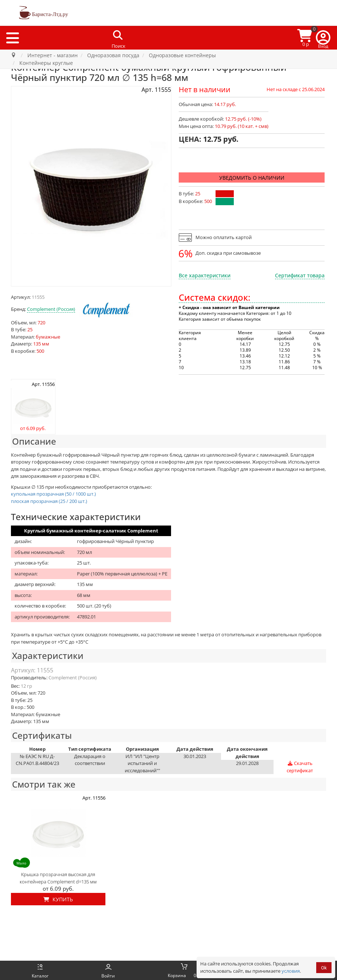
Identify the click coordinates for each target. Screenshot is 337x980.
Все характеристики (205, 275)
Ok (324, 968)
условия (291, 971)
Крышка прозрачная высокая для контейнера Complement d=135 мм (58, 878)
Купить (58, 899)
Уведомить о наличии (252, 178)
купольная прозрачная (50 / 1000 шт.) (53, 494)
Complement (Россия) (51, 309)
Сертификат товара (300, 275)
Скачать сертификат (300, 767)
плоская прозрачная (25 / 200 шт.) (49, 501)
